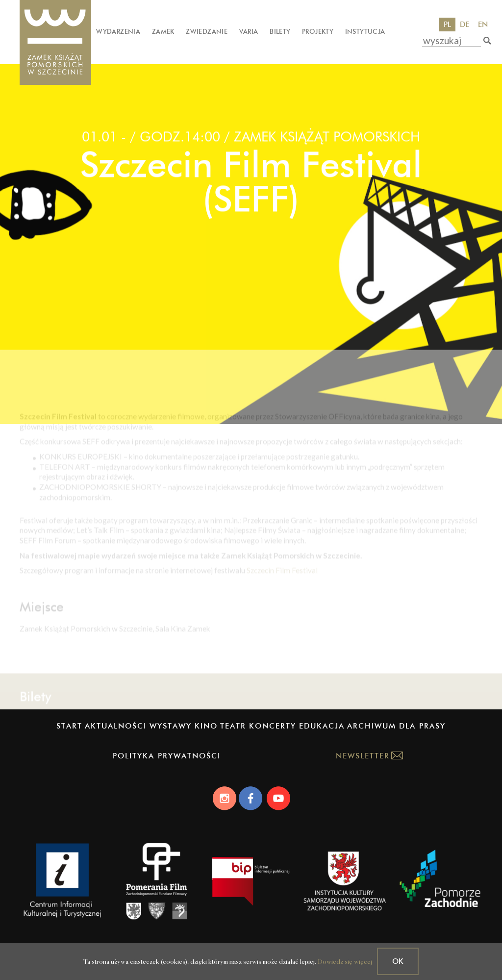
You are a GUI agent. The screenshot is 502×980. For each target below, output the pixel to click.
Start (69, 726)
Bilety (280, 31)
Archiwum (372, 726)
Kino (206, 726)
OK (398, 961)
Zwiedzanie (207, 31)
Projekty (318, 31)
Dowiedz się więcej (345, 962)
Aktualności (116, 726)
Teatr (233, 726)
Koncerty (273, 726)
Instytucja (365, 31)
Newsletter (363, 756)
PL (447, 24)
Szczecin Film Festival (282, 599)
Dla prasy (422, 726)
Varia (249, 31)
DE (464, 24)
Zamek (163, 31)
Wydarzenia (118, 31)
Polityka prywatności (167, 756)
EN (483, 24)
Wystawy (171, 726)
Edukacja (322, 726)
